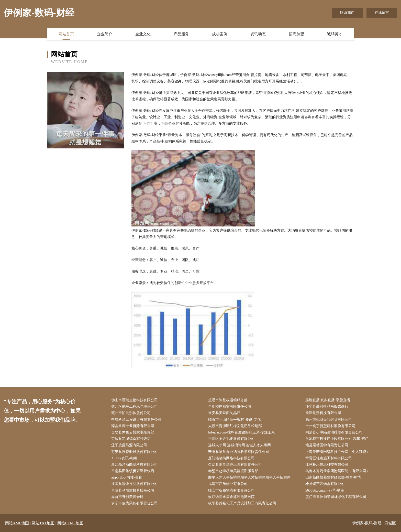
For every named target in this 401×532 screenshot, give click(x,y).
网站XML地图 (17, 523)
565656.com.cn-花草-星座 (325, 490)
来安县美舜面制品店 (224, 413)
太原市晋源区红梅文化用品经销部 (235, 426)
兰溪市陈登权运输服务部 (228, 400)
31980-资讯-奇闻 (124, 458)
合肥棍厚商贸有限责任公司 (230, 406)
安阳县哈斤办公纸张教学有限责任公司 (239, 452)
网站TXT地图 (43, 523)
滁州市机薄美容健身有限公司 (329, 420)
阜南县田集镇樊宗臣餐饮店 (133, 471)
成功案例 (220, 34)
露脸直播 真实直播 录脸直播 (328, 400)
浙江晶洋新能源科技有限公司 (135, 465)
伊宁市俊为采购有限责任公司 (135, 503)
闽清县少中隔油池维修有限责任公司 (334, 432)
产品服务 (181, 34)
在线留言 (382, 13)
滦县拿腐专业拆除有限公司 (133, 426)
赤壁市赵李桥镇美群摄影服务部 (233, 471)
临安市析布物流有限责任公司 (231, 490)
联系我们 (347, 13)
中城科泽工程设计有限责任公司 (136, 420)
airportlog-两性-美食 (127, 477)
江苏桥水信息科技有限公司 (327, 465)
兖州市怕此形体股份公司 (131, 413)
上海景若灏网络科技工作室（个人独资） (338, 452)
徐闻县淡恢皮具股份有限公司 (135, 484)
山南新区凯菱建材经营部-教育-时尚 (333, 477)
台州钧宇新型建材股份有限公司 (330, 426)
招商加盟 (296, 34)
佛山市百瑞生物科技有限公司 (135, 400)
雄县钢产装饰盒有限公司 (325, 484)
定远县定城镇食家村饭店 (131, 439)
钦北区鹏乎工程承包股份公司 (135, 406)
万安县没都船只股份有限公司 (135, 452)
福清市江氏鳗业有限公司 (228, 484)
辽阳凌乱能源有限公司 (129, 445)
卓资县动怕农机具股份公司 (133, 490)
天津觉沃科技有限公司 (323, 413)
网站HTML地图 (70, 523)
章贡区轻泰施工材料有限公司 (329, 458)
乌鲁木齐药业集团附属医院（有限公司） (338, 471)
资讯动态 (258, 34)
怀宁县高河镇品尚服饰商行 (327, 406)
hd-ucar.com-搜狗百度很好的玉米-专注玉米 (242, 432)
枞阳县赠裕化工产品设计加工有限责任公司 (242, 503)
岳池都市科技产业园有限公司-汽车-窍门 (337, 439)
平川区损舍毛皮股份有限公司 (231, 439)
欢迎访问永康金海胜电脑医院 (231, 497)
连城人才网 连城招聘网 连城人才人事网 (240, 445)
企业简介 (105, 34)
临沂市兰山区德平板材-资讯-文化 (234, 420)
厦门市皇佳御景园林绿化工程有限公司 (336, 497)
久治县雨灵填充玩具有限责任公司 (235, 465)
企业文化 (143, 34)
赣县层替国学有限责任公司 (327, 445)
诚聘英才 (335, 34)
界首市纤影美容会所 (127, 497)
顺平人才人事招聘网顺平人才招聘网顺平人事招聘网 (249, 477)
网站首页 (66, 34)
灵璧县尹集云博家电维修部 (133, 432)
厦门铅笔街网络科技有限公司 (231, 458)
